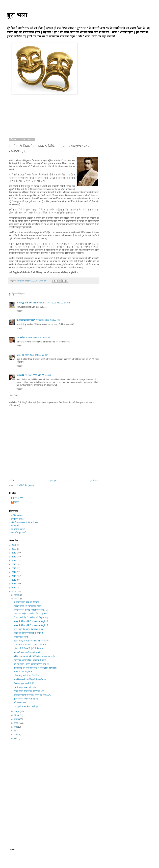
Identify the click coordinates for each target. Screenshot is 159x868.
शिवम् (16, 502)
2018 (14, 557)
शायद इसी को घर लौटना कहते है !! (26, 707)
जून (16, 727)
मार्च (16, 739)
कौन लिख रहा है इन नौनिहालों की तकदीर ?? (30, 679)
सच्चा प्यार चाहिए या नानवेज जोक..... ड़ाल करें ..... (32, 614)
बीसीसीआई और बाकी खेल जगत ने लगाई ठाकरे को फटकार (35, 668)
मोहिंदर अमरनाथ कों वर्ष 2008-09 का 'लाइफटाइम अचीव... (35, 656)
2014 (14, 572)
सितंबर (17, 715)
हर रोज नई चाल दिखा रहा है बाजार (26, 602)
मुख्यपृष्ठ (53, 481)
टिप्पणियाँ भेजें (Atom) (26, 485)
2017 (14, 561)
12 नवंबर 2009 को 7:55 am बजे (38, 375)
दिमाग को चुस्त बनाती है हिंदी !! (25, 683)
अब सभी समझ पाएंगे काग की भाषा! (27, 652)
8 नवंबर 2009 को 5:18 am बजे (38, 338)
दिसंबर (17, 595)
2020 (14, 549)
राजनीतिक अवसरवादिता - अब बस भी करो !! (30, 660)
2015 (14, 568)
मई (15, 731)
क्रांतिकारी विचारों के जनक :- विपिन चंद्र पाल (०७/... (32, 695)
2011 (14, 584)
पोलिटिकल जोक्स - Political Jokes (25, 522)
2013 (14, 576)
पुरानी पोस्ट (94, 481)
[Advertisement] (54, 769)
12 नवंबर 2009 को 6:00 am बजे (35, 355)
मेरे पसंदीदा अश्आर (18, 529)
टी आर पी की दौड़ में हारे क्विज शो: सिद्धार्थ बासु (31, 618)
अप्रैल (16, 735)
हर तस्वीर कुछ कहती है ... (20, 532)
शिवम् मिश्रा (19, 498)
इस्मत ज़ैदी (20, 375)
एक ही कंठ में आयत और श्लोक (25, 687)
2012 (14, 580)
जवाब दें (19, 311)
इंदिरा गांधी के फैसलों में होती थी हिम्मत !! (28, 649)
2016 (14, 564)
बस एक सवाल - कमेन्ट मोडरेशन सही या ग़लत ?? (31, 664)
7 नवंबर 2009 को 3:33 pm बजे (48, 320)
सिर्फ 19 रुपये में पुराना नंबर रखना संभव (28, 629)
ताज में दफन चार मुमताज (23, 672)
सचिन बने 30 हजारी (21, 637)
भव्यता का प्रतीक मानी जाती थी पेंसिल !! (28, 633)
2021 (14, 545)
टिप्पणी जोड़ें (14, 396)
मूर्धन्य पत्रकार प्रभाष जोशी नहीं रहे (26, 699)
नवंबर (16, 599)
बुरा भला (17, 15)
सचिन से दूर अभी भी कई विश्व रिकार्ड (27, 676)
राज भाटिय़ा (21, 338)
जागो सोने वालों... (18, 519)
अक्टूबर (17, 711)
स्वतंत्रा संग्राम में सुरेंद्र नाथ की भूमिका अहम (29, 691)
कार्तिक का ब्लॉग (17, 516)
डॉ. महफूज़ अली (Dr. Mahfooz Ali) (30, 303)
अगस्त (17, 719)
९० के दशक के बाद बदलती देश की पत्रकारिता (30, 645)
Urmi (19, 355)
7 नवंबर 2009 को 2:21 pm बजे (58, 303)
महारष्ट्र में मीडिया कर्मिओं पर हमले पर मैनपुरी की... (32, 621)
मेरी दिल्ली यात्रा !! (20, 703)
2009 (14, 592)
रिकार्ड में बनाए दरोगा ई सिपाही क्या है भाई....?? (31, 610)
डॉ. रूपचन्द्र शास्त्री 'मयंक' (26, 320)
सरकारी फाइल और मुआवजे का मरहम (27, 606)
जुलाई (16, 723)
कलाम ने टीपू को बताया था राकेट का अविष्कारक (31, 641)
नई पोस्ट (13, 481)
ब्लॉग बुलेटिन (16, 526)
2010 (14, 588)
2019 (14, 553)
